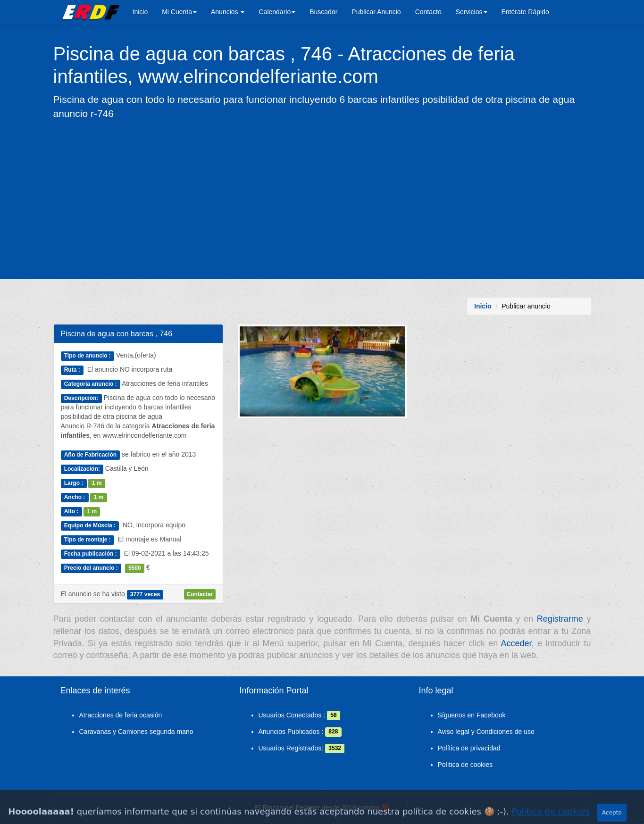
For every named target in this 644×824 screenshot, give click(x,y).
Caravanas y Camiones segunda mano (136, 732)
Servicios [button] (472, 12)
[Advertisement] (322, 199)
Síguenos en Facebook (472, 715)
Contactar (200, 594)
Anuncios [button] (228, 12)
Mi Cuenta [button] (179, 12)
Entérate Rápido (525, 12)
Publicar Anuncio (376, 12)
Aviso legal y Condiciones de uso (486, 732)
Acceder (516, 643)
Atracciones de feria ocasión (121, 715)
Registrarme (560, 619)
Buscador (323, 12)
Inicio (140, 12)
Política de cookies (465, 765)
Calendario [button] (277, 12)
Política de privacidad (469, 748)
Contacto (428, 12)
